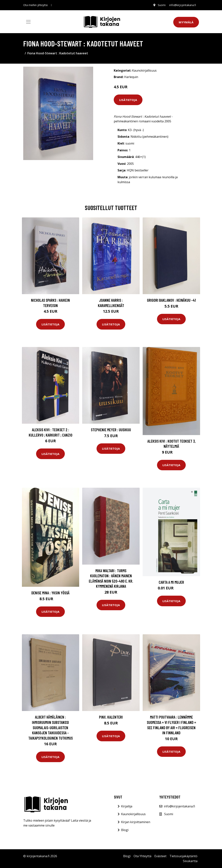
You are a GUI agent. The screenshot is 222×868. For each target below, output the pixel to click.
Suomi (162, 5)
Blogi (125, 830)
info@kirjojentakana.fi (183, 5)
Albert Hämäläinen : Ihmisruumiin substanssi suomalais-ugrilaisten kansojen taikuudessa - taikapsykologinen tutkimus (51, 727)
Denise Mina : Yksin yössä (50, 593)
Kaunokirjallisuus (144, 70)
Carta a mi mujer (171, 582)
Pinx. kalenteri (111, 717)
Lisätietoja (128, 100)
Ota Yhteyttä (142, 856)
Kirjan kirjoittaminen (136, 822)
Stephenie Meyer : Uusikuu (111, 430)
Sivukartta (190, 861)
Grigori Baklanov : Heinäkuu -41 (171, 300)
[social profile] (51, 5)
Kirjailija (127, 806)
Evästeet (160, 856)
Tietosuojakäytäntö (183, 856)
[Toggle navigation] (28, 22)
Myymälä (186, 22)
